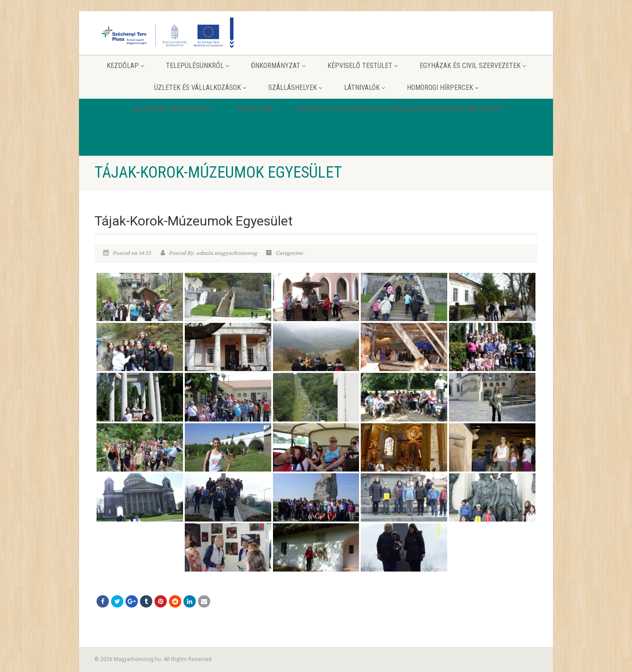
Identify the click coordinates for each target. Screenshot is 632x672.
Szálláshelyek (295, 88)
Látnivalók (364, 88)
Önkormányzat (278, 66)
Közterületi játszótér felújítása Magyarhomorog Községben (398, 109)
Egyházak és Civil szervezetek (473, 66)
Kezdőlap (125, 66)
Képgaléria (255, 109)
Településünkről (197, 66)
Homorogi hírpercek (443, 88)
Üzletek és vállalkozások (200, 88)
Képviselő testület (363, 66)
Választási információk (173, 109)
